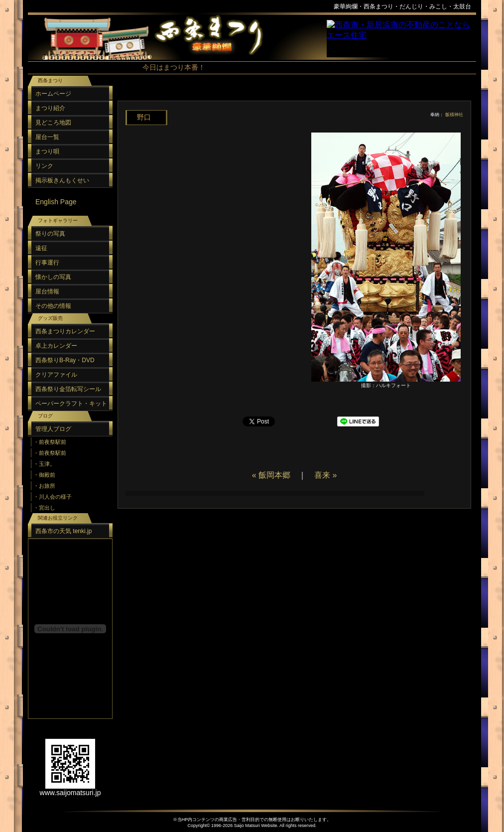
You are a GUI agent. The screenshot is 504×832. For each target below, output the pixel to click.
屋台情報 (47, 291)
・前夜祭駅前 (50, 442)
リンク (44, 166)
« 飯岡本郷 (271, 475)
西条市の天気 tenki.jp (63, 531)
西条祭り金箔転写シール (68, 389)
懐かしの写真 (53, 277)
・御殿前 (44, 475)
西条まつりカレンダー (65, 331)
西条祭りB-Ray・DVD (65, 360)
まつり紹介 (50, 108)
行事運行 (47, 263)
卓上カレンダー (56, 346)
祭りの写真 (50, 234)
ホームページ (53, 94)
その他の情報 (53, 306)
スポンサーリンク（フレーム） (401, 39)
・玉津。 (44, 464)
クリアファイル (56, 375)
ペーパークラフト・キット (71, 404)
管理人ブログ (53, 429)
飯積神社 (454, 115)
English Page (56, 202)
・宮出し (44, 508)
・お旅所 (44, 486)
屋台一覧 (47, 137)
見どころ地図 (53, 123)
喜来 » (325, 475)
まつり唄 (47, 151)
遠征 (41, 248)
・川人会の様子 (53, 497)
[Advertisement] (292, 94)
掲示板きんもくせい (62, 180)
